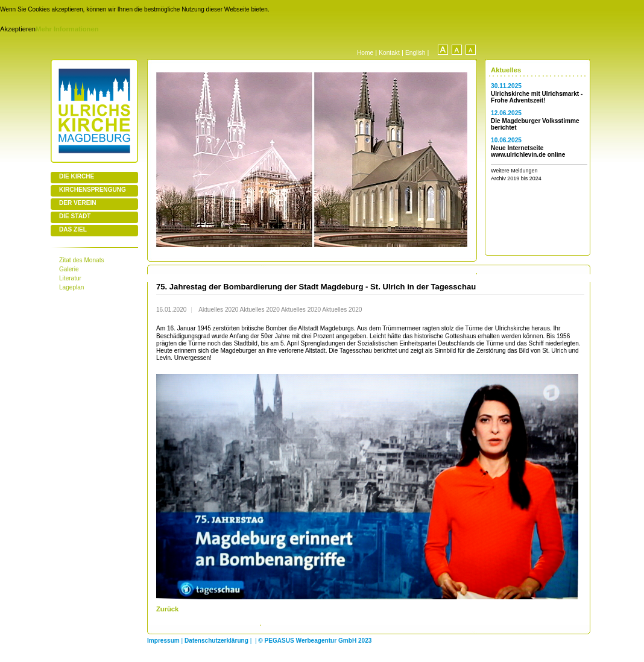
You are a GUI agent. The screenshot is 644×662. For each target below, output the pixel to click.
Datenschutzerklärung (216, 641)
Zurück (167, 609)
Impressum (163, 641)
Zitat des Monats (82, 260)
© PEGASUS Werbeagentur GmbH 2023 (315, 641)
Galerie (69, 269)
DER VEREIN (78, 203)
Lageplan (71, 287)
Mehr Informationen (67, 29)
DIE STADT (75, 216)
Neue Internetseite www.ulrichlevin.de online (528, 151)
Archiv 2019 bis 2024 (516, 178)
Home (365, 53)
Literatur (70, 278)
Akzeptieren (18, 29)
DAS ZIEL (73, 229)
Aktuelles (506, 70)
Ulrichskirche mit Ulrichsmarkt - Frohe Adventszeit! (537, 97)
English (415, 53)
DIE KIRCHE (77, 176)
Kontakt (389, 53)
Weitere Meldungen (514, 171)
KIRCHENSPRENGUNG (93, 190)
